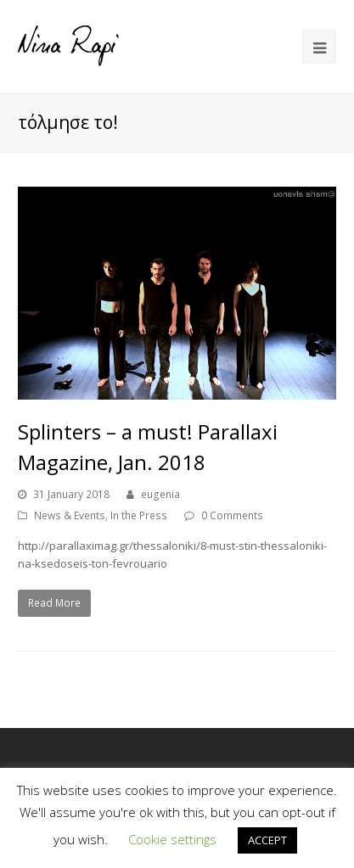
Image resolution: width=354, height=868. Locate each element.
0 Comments (232, 515)
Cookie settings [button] (172, 839)
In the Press (139, 515)
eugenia (160, 494)
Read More (54, 603)
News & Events (70, 515)
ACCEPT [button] (267, 840)
